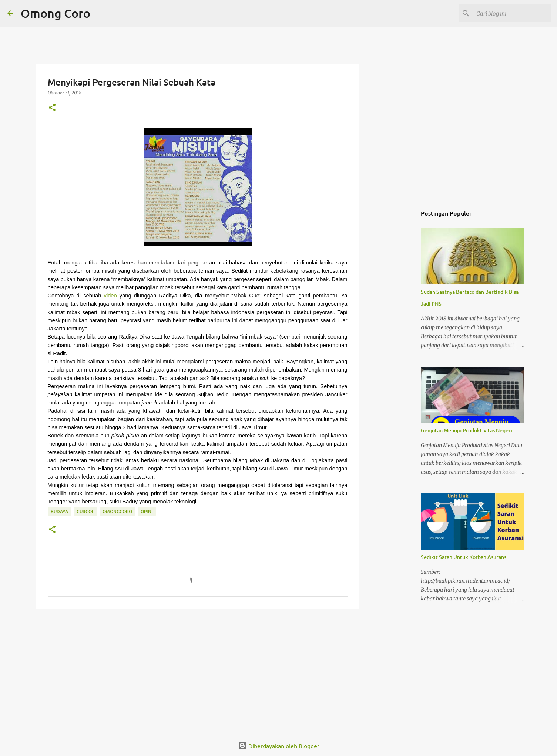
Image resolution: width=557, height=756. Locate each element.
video (110, 296)
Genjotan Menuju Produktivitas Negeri (467, 430)
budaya (59, 511)
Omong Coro (56, 13)
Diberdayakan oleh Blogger (279, 746)
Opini (147, 511)
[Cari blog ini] (512, 13)
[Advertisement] (198, 672)
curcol (85, 511)
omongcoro (117, 511)
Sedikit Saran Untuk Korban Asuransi (464, 557)
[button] (52, 108)
